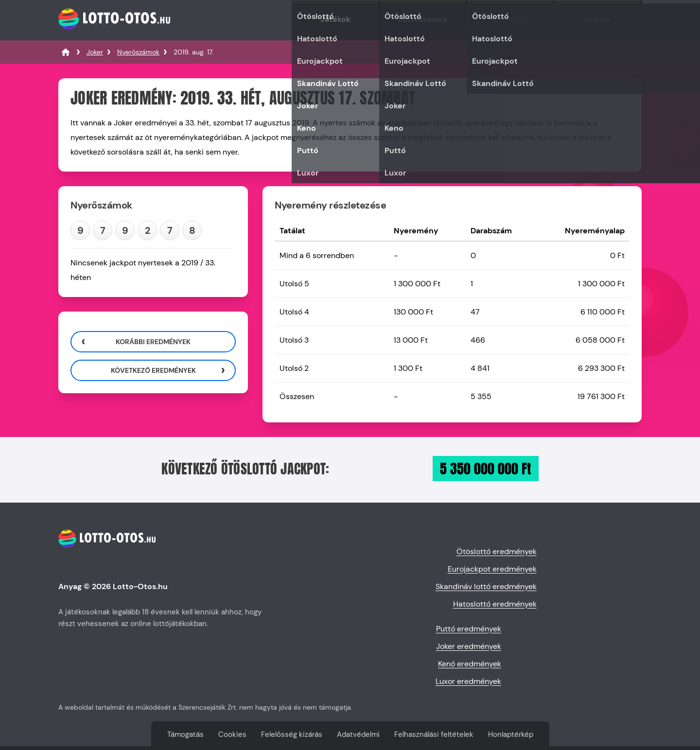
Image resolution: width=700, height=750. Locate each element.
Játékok (335, 19)
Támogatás (185, 734)
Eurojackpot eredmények (492, 569)
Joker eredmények (469, 646)
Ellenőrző (510, 19)
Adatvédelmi (358, 734)
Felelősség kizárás (292, 734)
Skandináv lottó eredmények (486, 586)
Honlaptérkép (511, 734)
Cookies (232, 734)
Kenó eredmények (470, 664)
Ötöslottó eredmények (497, 551)
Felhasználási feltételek (434, 734)
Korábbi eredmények (153, 342)
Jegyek (598, 19)
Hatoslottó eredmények (495, 604)
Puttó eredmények (469, 629)
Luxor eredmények (468, 681)
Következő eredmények (153, 370)
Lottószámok (423, 19)
